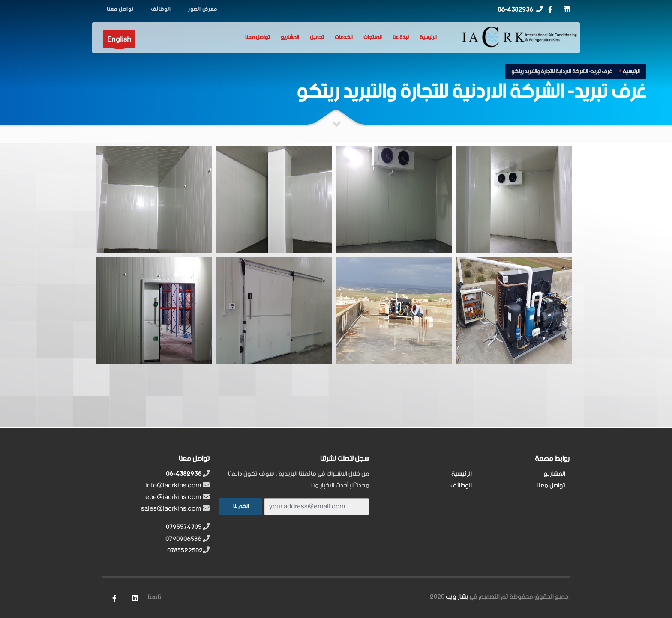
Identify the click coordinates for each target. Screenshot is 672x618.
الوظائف (461, 485)
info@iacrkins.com (173, 485)
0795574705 (184, 527)
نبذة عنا (401, 38)
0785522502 (185, 551)
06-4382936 (515, 10)
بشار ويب (457, 597)
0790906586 (183, 539)
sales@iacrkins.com (171, 509)
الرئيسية (428, 38)
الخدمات (344, 38)
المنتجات (373, 38)
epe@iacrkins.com (173, 497)
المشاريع (290, 38)
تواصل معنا (258, 38)
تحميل (317, 38)
